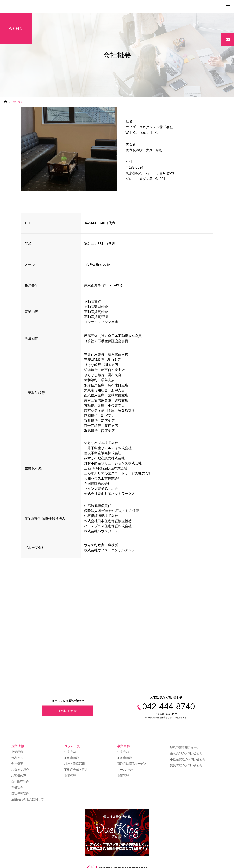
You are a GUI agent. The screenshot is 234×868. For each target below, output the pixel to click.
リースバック (126, 770)
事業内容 (123, 746)
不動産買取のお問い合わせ (188, 759)
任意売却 (70, 752)
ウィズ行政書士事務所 (101, 545)
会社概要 (17, 764)
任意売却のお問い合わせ (186, 753)
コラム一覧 (72, 746)
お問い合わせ (68, 711)
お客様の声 (19, 776)
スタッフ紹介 (20, 770)
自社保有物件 (20, 793)
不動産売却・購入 (76, 770)
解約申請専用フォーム (185, 747)
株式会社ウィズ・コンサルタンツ (109, 550)
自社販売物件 (20, 781)
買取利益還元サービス (132, 764)
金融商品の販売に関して (28, 799)
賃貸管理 (70, 776)
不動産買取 (72, 758)
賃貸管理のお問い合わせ (186, 765)
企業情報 (18, 746)
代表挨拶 (17, 758)
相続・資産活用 (75, 764)
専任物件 (17, 787)
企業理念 (17, 752)
